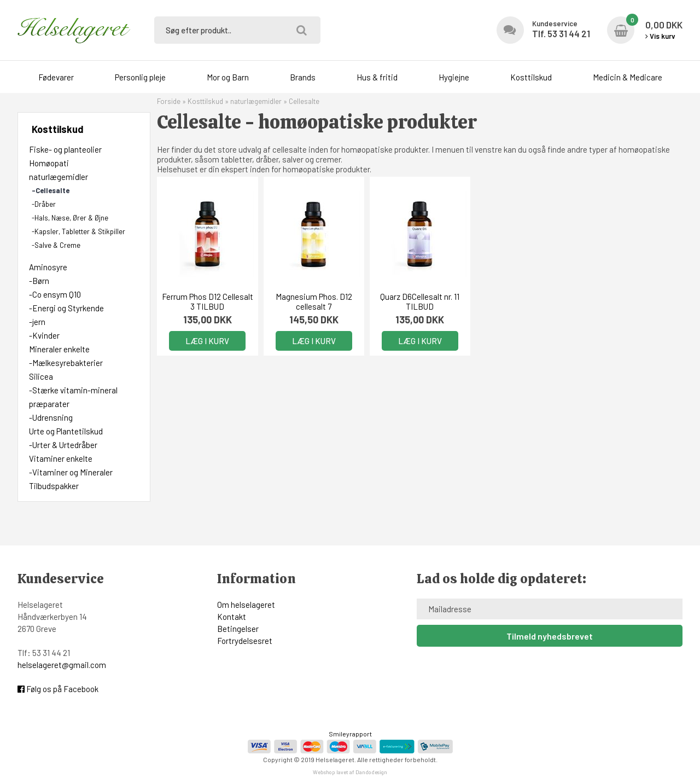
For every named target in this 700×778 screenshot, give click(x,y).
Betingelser (238, 629)
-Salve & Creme (56, 245)
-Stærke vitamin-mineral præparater (73, 397)
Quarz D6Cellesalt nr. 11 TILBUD (420, 301)
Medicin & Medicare (628, 77)
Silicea (41, 376)
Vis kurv (660, 36)
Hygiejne (454, 77)
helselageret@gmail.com (62, 665)
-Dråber (44, 204)
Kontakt (232, 617)
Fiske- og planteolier (65, 149)
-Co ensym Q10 (55, 294)
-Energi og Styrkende (66, 308)
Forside (169, 101)
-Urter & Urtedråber (63, 445)
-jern (37, 322)
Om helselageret (246, 605)
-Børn (39, 281)
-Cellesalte (51, 190)
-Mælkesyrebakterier (66, 363)
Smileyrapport (350, 734)
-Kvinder (44, 335)
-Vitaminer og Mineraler (71, 472)
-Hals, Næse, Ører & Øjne (70, 218)
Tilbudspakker (54, 486)
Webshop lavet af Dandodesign (350, 772)
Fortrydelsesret (245, 641)
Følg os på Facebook (58, 689)
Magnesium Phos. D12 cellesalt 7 (314, 301)
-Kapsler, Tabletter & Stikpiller (78, 231)
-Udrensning (51, 417)
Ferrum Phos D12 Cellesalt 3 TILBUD (208, 301)
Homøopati (49, 163)
